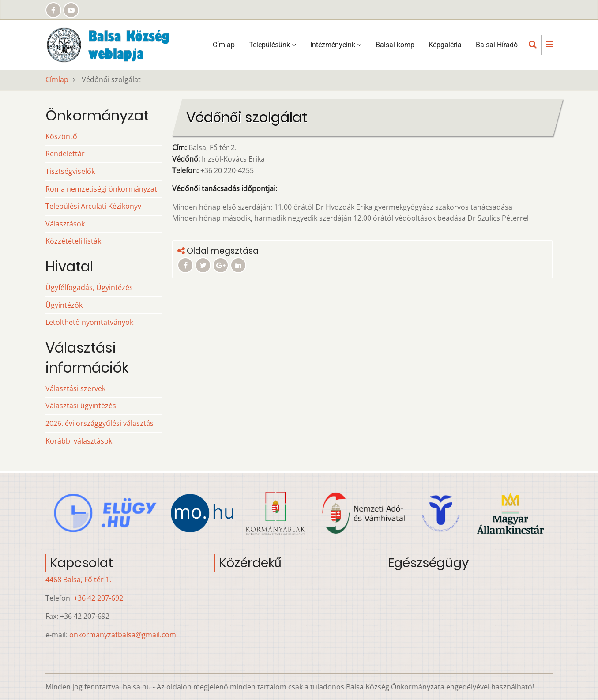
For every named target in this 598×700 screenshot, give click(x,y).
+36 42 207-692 (98, 598)
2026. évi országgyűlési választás (100, 423)
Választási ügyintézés (81, 406)
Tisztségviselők (70, 171)
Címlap (224, 45)
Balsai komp (395, 45)
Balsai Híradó (497, 45)
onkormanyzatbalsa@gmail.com (123, 635)
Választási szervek (75, 388)
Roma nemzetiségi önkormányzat (101, 189)
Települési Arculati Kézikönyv (93, 206)
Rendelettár (65, 154)
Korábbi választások (79, 441)
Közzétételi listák (73, 241)
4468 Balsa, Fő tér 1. (78, 580)
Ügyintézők (64, 305)
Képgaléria (445, 45)
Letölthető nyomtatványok (89, 322)
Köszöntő (61, 136)
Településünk (273, 45)
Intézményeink (336, 45)
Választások (65, 224)
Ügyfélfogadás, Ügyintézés (89, 287)
